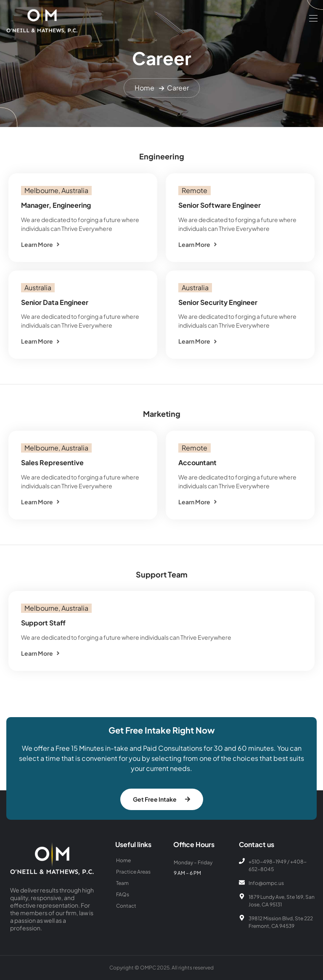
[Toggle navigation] (312, 18)
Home (144, 88)
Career (178, 88)
